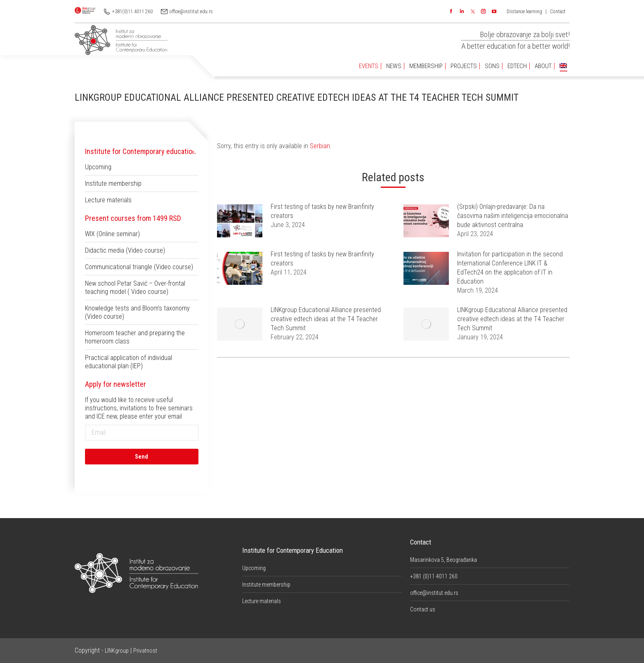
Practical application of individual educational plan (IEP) (129, 362)
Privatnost (145, 651)
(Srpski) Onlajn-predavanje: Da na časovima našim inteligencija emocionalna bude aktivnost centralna (513, 216)
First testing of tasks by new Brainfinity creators (322, 211)
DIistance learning (524, 12)
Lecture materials (108, 200)
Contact (558, 12)
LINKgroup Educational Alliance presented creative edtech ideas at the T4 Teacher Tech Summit (326, 319)
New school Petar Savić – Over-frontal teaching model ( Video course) (135, 288)
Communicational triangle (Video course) (139, 267)
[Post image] (240, 221)
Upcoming (98, 167)
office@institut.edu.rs (191, 12)
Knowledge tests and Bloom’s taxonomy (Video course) (137, 312)
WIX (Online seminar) (112, 234)
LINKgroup (117, 651)
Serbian (320, 146)
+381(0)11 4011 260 (132, 12)
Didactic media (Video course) (125, 250)
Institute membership (113, 184)
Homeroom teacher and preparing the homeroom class (135, 337)
